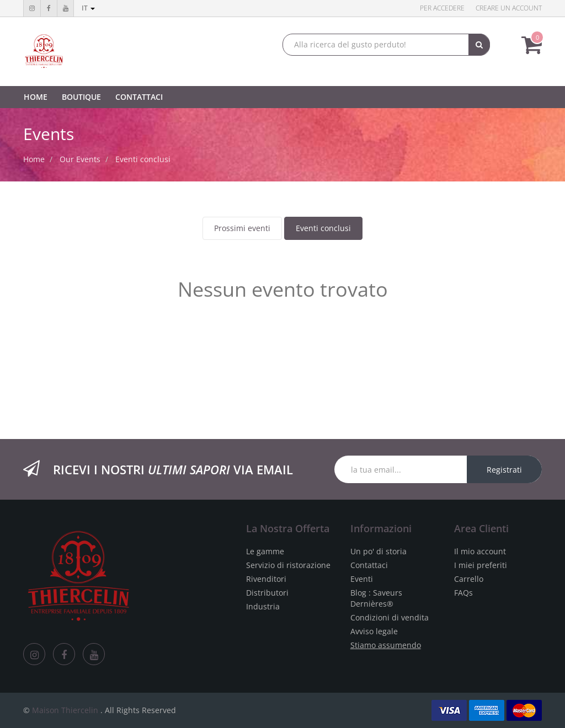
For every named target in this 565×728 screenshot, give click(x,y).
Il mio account (480, 551)
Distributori (267, 593)
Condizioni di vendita (390, 617)
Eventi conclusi (323, 228)
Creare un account (509, 8)
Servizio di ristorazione (288, 565)
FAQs (463, 593)
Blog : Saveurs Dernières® (376, 598)
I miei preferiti (481, 565)
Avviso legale (374, 631)
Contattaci (369, 565)
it (88, 8)
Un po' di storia (379, 551)
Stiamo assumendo (386, 645)
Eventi (362, 579)
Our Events (80, 159)
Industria (263, 606)
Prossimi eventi (242, 228)
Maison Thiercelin (65, 710)
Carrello (469, 579)
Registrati (504, 470)
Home (34, 159)
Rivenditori (266, 579)
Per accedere (442, 8)
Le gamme (265, 551)
